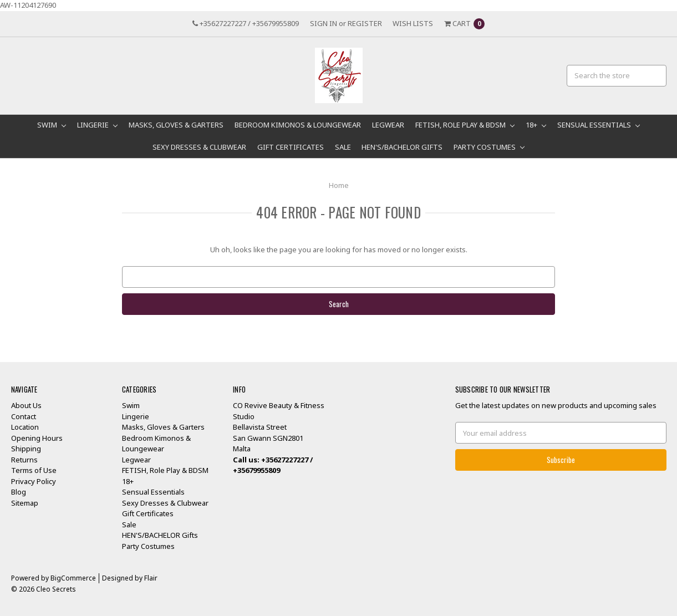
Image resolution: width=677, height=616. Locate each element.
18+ (536, 125)
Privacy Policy (34, 481)
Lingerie (97, 125)
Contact (24, 416)
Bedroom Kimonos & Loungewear (298, 125)
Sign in (324, 23)
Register (365, 23)
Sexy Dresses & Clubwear (199, 147)
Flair (151, 578)
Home (339, 185)
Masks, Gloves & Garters (176, 125)
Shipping (26, 449)
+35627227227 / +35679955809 (246, 23)
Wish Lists (413, 23)
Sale (343, 147)
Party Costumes (489, 147)
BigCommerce (73, 578)
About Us (26, 405)
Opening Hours (37, 438)
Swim (52, 125)
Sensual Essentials (599, 125)
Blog (19, 492)
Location (25, 427)
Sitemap (25, 503)
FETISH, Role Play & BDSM (465, 125)
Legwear (388, 125)
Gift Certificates (291, 147)
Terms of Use (34, 470)
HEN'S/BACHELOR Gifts (402, 147)
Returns (24, 460)
